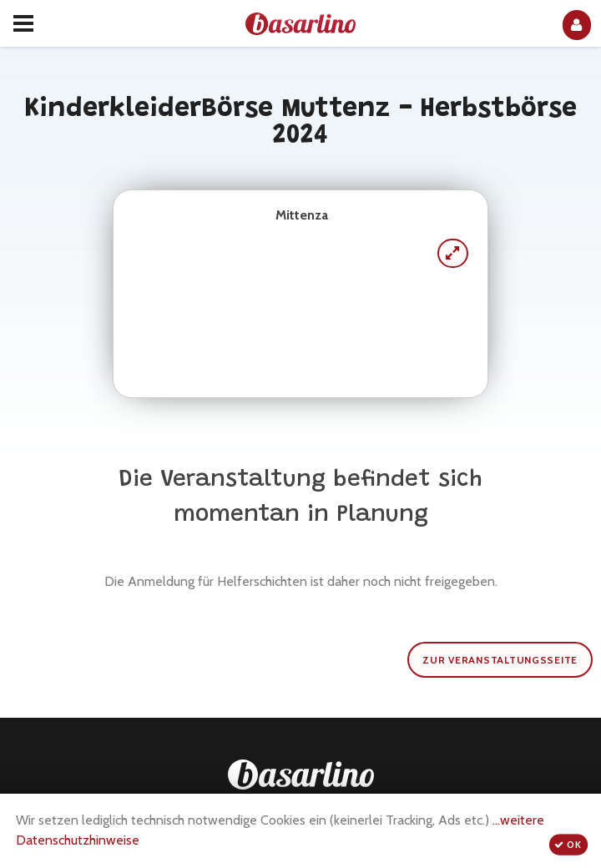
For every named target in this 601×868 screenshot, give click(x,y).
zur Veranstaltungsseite (500, 660)
